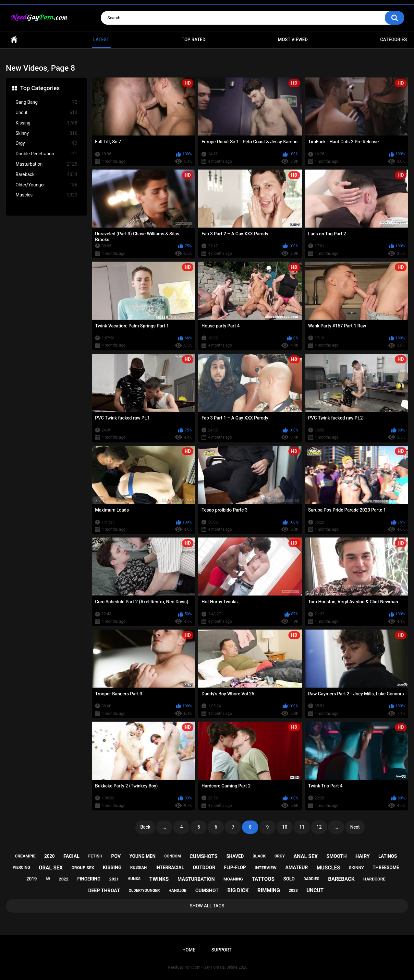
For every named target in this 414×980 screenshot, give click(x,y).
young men (142, 856)
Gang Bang (46, 102)
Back (145, 827)
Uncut (46, 113)
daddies (311, 879)
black (259, 856)
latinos (388, 856)
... (164, 827)
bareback (341, 879)
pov (116, 856)
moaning (233, 879)
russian (139, 868)
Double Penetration (46, 154)
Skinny (46, 133)
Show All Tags (207, 906)
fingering (89, 879)
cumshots (203, 856)
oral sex (51, 868)
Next (355, 827)
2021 (114, 879)
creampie (25, 856)
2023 (293, 891)
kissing (112, 868)
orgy (280, 856)
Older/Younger (46, 185)
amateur (297, 868)
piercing (21, 868)
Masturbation (46, 164)
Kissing (46, 123)
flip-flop (235, 868)
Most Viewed (293, 40)
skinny (356, 868)
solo (289, 879)
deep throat (104, 891)
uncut (315, 890)
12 (319, 827)
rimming (269, 890)
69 (48, 879)
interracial (170, 868)
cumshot (207, 891)
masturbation (196, 879)
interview (266, 868)
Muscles (46, 195)
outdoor (204, 868)
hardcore (374, 879)
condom (172, 856)
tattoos (263, 879)
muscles (328, 868)
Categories (394, 40)
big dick (238, 890)
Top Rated (194, 40)
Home (14, 40)
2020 (49, 856)
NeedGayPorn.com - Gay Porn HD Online (203, 967)
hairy (362, 856)
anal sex (306, 856)
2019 (31, 879)
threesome (386, 868)
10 (285, 827)
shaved (235, 856)
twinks (159, 879)
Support (222, 950)
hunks (134, 879)
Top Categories (40, 88)
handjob (177, 891)
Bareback (46, 175)
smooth (336, 856)
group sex (83, 868)
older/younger (144, 891)
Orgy (46, 143)
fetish (95, 856)
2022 (64, 879)
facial (72, 856)
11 (302, 827)
